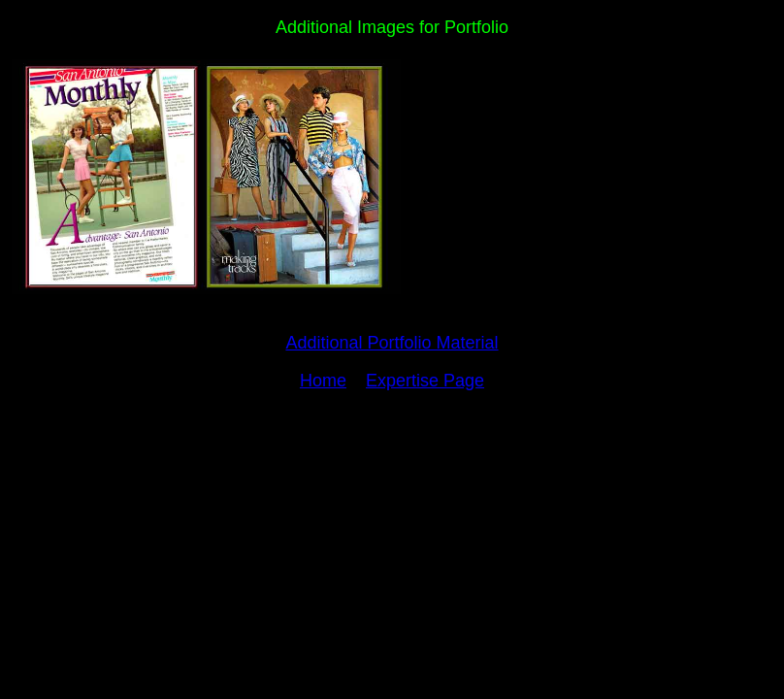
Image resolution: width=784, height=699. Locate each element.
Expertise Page (425, 381)
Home (323, 381)
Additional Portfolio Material (392, 343)
